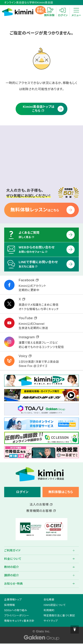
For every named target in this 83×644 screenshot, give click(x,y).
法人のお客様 (41, 504)
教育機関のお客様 (41, 511)
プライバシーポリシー (17, 616)
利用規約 (49, 610)
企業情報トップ (13, 600)
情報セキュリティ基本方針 (19, 621)
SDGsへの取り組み (16, 610)
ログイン (22, 492)
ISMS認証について (55, 605)
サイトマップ (51, 621)
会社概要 (49, 600)
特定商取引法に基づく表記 (59, 616)
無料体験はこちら (61, 492)
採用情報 (10, 605)
